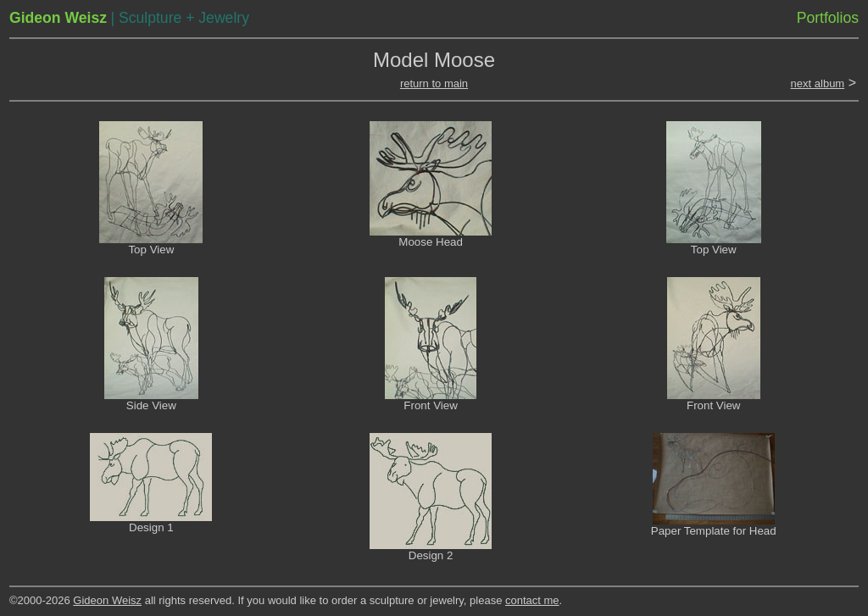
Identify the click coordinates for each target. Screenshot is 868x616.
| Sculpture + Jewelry (179, 18)
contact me (532, 600)
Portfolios (828, 18)
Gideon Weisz (107, 600)
